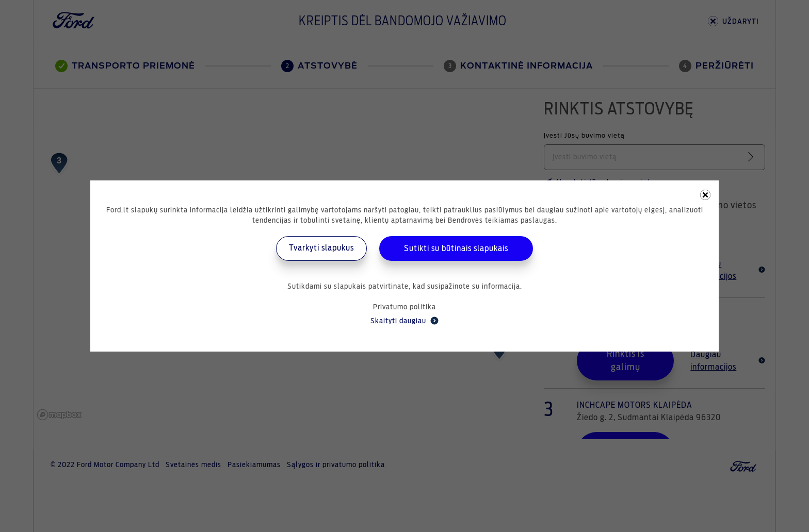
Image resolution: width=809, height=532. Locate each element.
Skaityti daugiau (405, 321)
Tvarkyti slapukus (321, 248)
